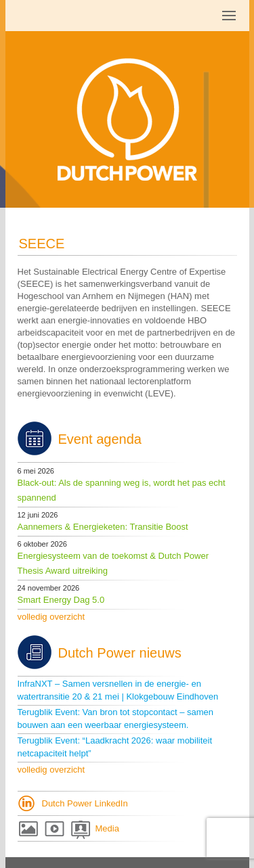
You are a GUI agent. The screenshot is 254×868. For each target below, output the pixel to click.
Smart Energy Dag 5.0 (61, 600)
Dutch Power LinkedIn (85, 803)
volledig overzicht (51, 617)
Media (107, 828)
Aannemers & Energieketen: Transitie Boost (103, 527)
